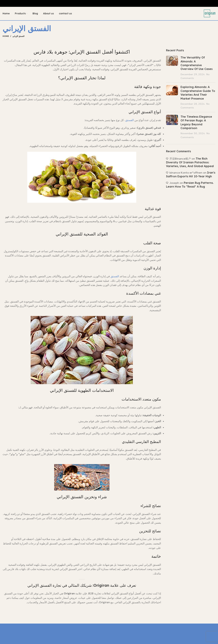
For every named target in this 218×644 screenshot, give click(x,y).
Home (6, 36)
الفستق (130, 120)
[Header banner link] (109, 3)
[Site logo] (209, 13)
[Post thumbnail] (172, 68)
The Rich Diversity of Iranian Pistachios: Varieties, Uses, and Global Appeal (190, 163)
